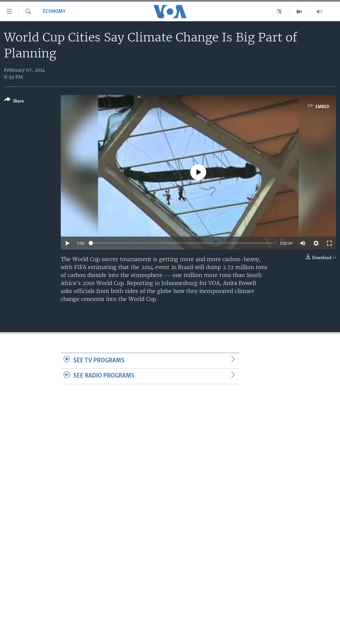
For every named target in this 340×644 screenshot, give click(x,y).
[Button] (14, 102)
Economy (54, 12)
